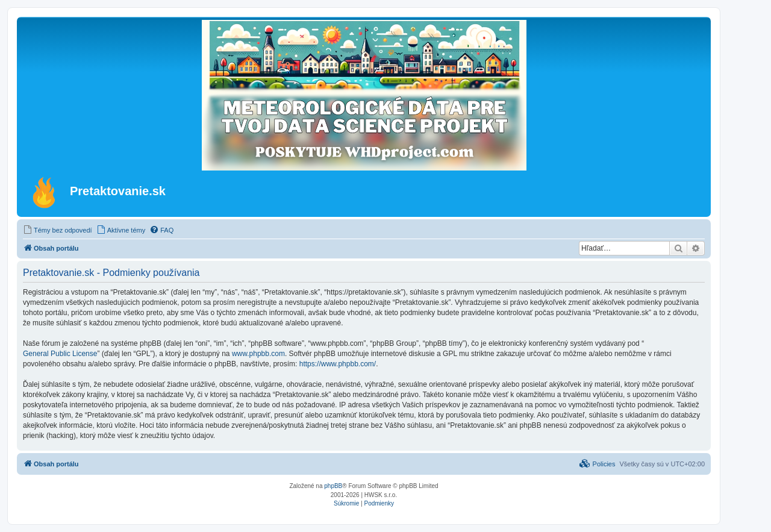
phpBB (333, 486)
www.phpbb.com (258, 354)
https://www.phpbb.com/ (338, 364)
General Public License (60, 354)
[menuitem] (58, 230)
